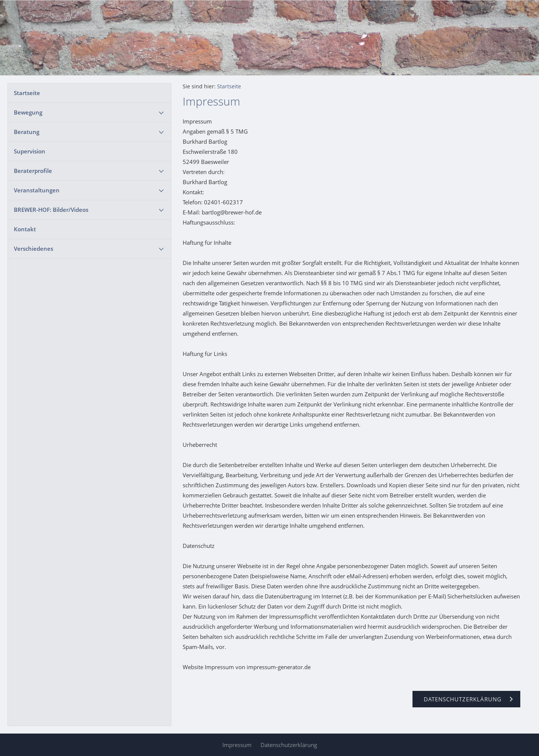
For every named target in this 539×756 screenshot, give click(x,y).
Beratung (27, 132)
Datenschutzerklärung (289, 745)
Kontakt (25, 229)
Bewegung (28, 112)
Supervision (30, 151)
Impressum (237, 745)
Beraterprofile (33, 171)
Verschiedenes (34, 249)
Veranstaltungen (37, 190)
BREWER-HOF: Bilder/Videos (51, 210)
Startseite (27, 93)
